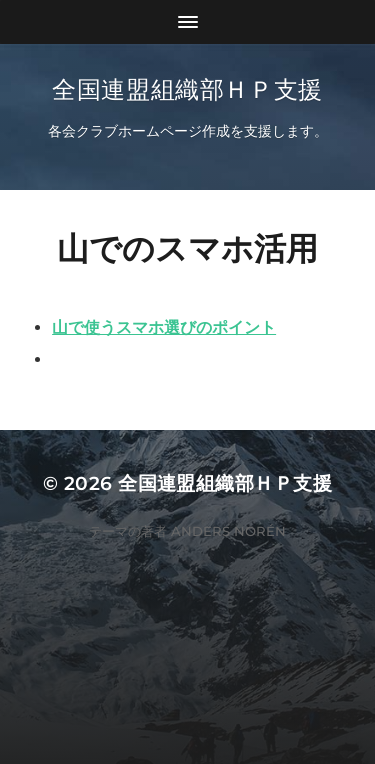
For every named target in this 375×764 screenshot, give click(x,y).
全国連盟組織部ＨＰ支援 (187, 89)
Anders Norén (228, 531)
